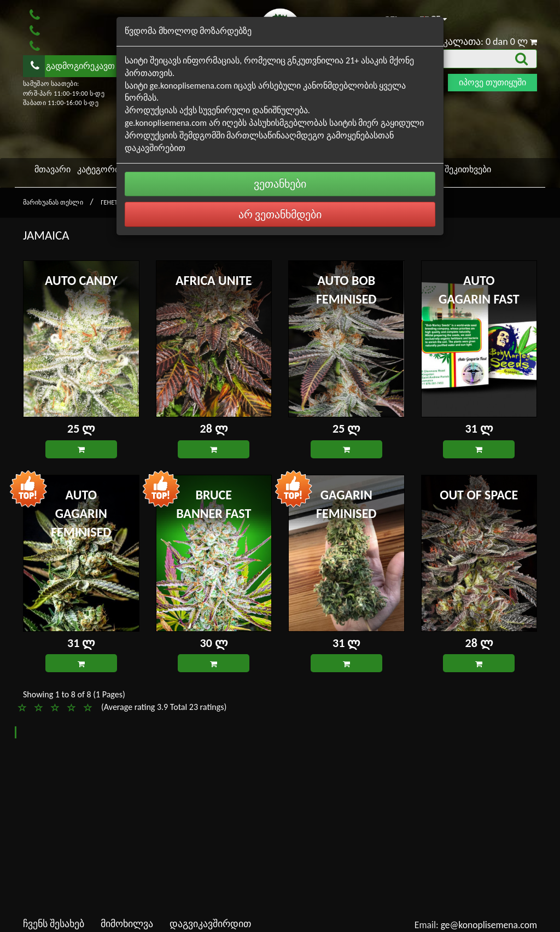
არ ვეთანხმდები (280, 214)
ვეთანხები (280, 184)
